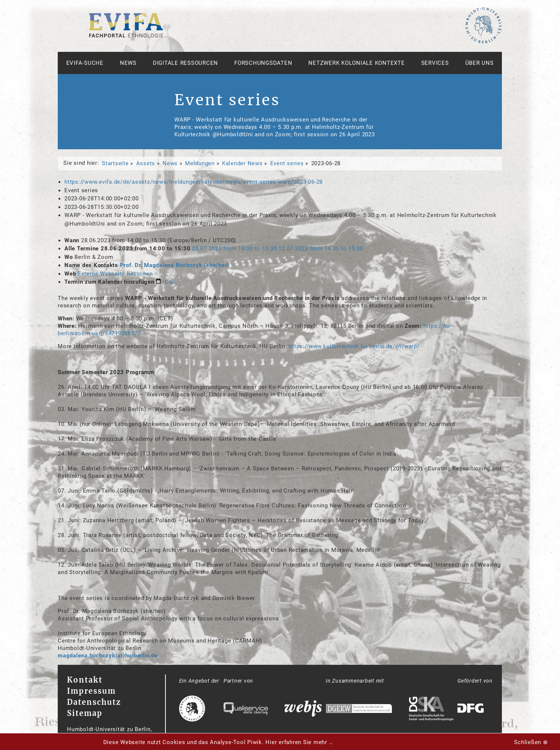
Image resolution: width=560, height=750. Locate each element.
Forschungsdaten (263, 63)
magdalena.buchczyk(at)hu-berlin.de (108, 656)
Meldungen (200, 163)
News (128, 63)
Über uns (479, 63)
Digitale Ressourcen (185, 63)
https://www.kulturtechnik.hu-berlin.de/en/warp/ (354, 346)
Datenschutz (94, 702)
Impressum (91, 691)
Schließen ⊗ (531, 742)
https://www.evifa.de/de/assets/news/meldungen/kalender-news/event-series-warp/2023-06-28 (194, 182)
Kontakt (85, 680)
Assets (146, 163)
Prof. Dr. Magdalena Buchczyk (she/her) (175, 265)
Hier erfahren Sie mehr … (299, 742)
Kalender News (242, 163)
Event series (287, 163)
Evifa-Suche (85, 63)
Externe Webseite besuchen (115, 274)
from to (235, 249)
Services (435, 63)
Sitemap (85, 713)
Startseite (115, 163)
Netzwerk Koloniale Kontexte (356, 63)
